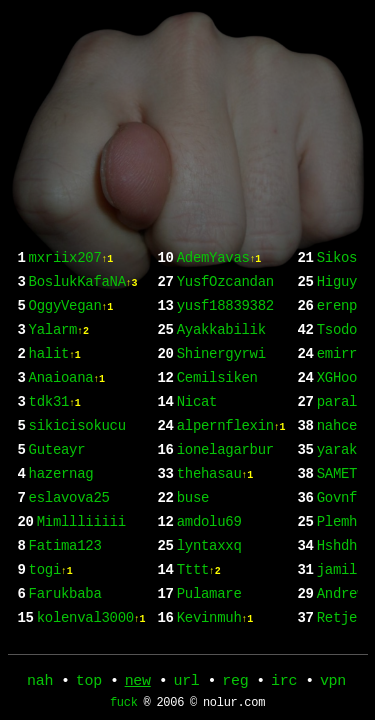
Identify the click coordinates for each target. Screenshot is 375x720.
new (138, 683)
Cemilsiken (217, 454)
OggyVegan (71, 319)
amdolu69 (209, 616)
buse (193, 589)
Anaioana (67, 400)
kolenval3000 (231, 292)
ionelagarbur (225, 535)
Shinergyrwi (221, 427)
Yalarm (59, 346)
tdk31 (55, 427)
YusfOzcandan (225, 346)
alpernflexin (231, 508)
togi (51, 616)
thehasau (215, 562)
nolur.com (234, 707)
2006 (170, 707)
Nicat (197, 481)
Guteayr (57, 481)
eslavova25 (69, 535)
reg (235, 683)
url (186, 683)
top (89, 683)
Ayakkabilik (221, 400)
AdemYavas (219, 319)
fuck (124, 707)
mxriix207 (71, 265)
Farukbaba (205, 265)
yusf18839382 (225, 373)
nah (40, 683)
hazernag (61, 508)
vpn (333, 683)
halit (55, 373)
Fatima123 (65, 589)
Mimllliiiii (81, 562)
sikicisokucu (77, 454)
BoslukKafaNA (83, 292)
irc (284, 683)
